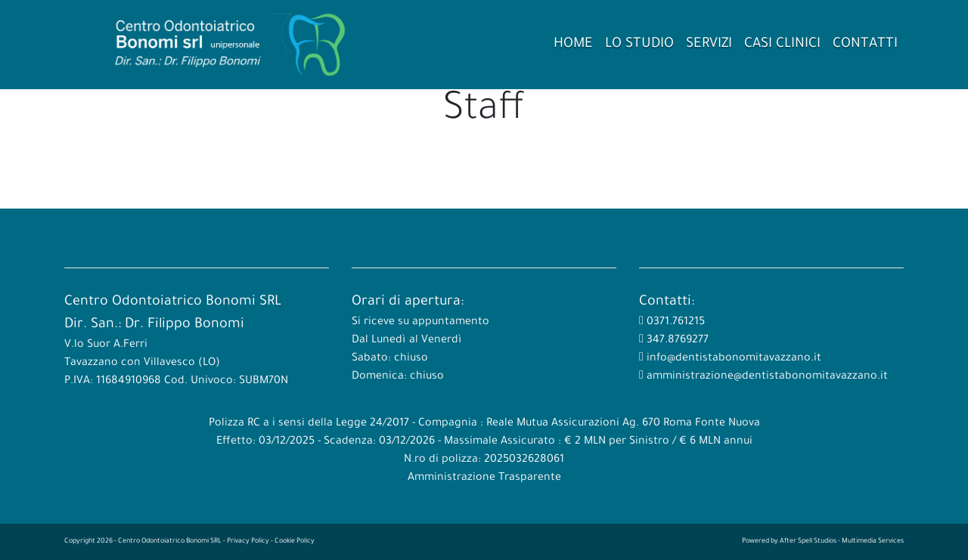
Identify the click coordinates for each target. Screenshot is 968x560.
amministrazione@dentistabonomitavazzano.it (766, 377)
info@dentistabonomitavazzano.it (732, 359)
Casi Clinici (782, 45)
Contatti (865, 45)
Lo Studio (639, 45)
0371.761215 (674, 323)
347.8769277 (676, 341)
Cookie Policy (295, 542)
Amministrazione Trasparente (484, 478)
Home (573, 45)
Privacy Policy (248, 542)
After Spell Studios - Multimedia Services (842, 542)
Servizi (709, 45)
